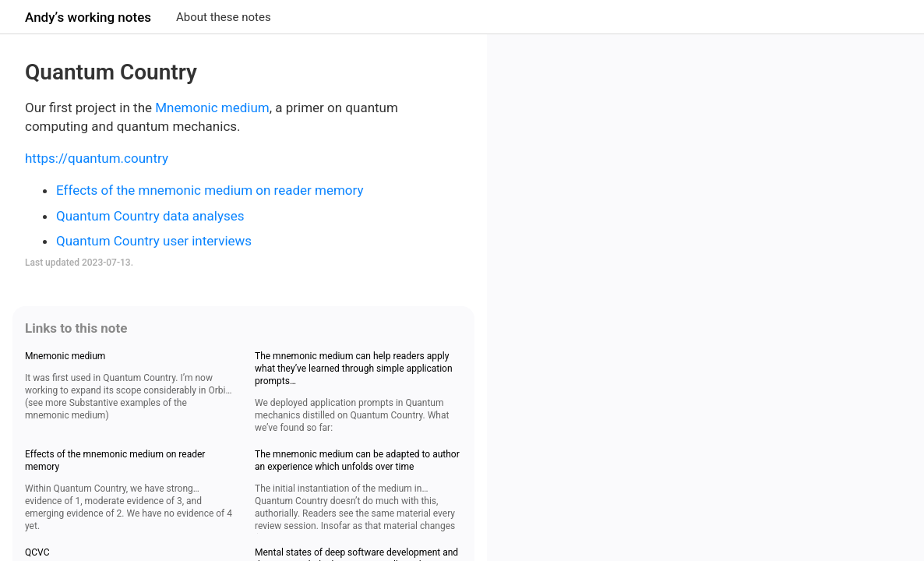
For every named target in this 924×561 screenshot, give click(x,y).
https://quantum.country (97, 158)
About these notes (224, 17)
